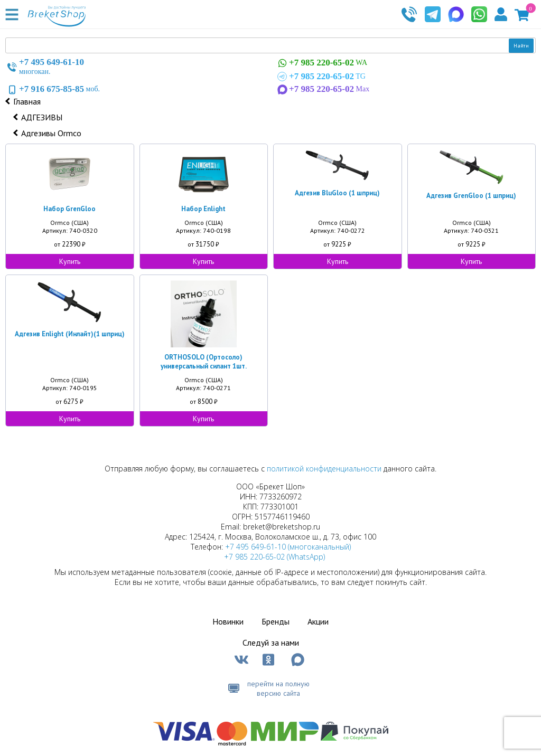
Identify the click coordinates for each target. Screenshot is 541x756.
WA (321, 63)
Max (322, 89)
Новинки (228, 621)
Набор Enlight (203, 209)
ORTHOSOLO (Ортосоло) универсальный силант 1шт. (204, 362)
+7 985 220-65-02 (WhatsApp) (274, 557)
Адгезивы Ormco (51, 133)
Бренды (276, 621)
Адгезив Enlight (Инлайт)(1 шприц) (70, 334)
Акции (318, 621)
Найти (521, 46)
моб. (53, 89)
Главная (27, 101)
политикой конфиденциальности (324, 469)
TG (320, 77)
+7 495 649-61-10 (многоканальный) (288, 547)
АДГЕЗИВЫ (42, 117)
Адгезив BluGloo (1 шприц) (337, 193)
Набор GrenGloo (69, 209)
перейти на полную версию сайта (278, 688)
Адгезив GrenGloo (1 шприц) (471, 196)
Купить (70, 261)
